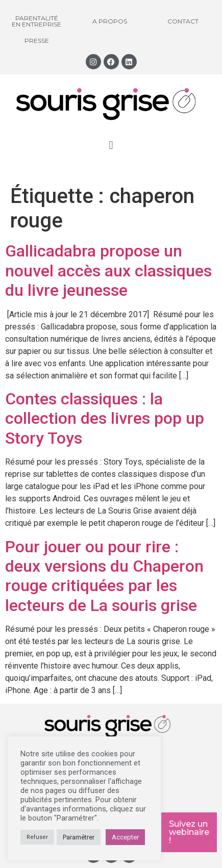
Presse (37, 41)
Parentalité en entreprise (36, 21)
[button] (111, 145)
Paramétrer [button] (79, 837)
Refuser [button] (37, 837)
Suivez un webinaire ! (189, 832)
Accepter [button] (125, 837)
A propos (110, 21)
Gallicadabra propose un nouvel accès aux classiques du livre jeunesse (108, 271)
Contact (183, 21)
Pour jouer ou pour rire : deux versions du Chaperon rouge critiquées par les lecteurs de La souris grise (104, 576)
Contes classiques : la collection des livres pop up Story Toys (105, 418)
